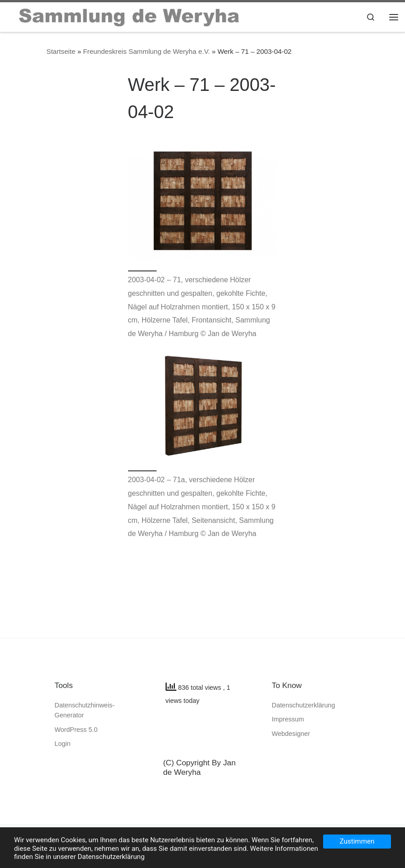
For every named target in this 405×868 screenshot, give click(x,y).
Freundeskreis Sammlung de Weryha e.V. (147, 51)
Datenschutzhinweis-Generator (85, 710)
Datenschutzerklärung (304, 705)
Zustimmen (357, 841)
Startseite (61, 51)
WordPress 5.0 (76, 730)
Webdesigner (291, 734)
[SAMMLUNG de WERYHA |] (130, 16)
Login (63, 744)
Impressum (288, 719)
